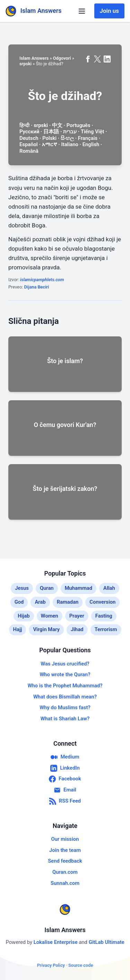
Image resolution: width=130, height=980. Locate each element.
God (19, 602)
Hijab (24, 616)
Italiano (70, 144)
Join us (109, 11)
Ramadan (68, 602)
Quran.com (65, 872)
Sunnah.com (65, 883)
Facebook (65, 779)
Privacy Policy (51, 965)
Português (79, 125)
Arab (40, 602)
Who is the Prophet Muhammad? (65, 686)
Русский (29, 132)
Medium (65, 757)
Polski (49, 138)
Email (65, 790)
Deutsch (29, 138)
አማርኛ (50, 144)
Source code (81, 965)
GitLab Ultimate (107, 942)
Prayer (77, 616)
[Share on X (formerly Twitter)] (97, 59)
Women (50, 616)
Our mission (65, 839)
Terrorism (106, 629)
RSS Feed (65, 801)
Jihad (77, 629)
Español (29, 144)
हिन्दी (24, 125)
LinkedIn (65, 768)
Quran (47, 588)
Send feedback (65, 861)
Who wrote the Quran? (65, 675)
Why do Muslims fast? (65, 707)
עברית (70, 132)
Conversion (102, 602)
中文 (57, 125)
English (91, 144)
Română (29, 151)
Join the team (65, 850)
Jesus (22, 588)
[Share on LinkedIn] (107, 59)
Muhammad (79, 588)
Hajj (18, 629)
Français (88, 138)
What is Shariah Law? (65, 719)
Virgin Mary (46, 629)
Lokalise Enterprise (56, 942)
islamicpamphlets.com (42, 280)
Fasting (104, 616)
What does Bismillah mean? (65, 697)
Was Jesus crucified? (65, 664)
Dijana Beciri (36, 287)
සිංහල (67, 138)
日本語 (51, 132)
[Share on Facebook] (88, 59)
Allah (109, 588)
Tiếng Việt (93, 132)
